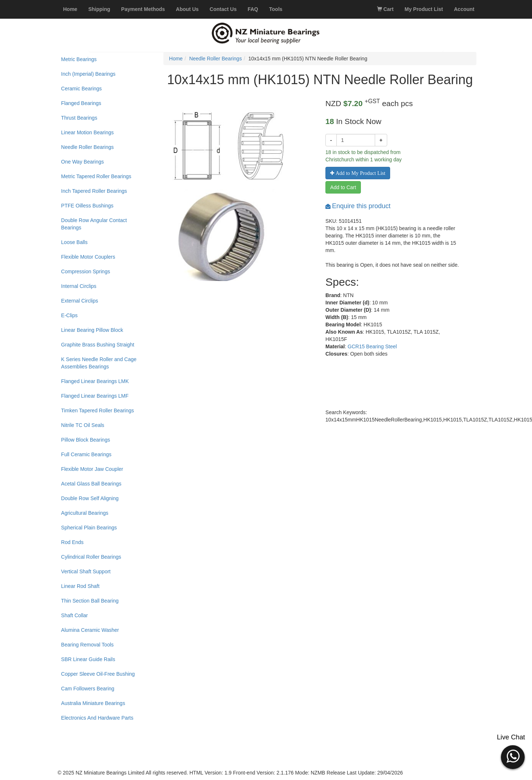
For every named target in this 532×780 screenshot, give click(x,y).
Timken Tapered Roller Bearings (97, 410)
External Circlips (80, 301)
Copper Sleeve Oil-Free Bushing (98, 674)
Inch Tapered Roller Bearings (94, 191)
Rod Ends (72, 542)
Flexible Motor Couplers (88, 257)
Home (176, 59)
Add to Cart (343, 187)
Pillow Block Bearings (86, 440)
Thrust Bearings (79, 118)
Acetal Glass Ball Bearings (91, 484)
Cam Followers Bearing (88, 689)
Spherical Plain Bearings (89, 528)
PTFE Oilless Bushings (87, 206)
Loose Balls (74, 242)
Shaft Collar (74, 615)
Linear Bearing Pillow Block (92, 330)
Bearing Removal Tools (87, 645)
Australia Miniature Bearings (93, 703)
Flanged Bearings (81, 103)
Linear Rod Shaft (80, 586)
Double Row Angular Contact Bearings (94, 224)
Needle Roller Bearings (87, 147)
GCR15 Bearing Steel (372, 346)
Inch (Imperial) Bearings (88, 74)
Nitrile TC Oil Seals (83, 425)
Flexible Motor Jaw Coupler (92, 469)
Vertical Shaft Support (86, 571)
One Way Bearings (82, 162)
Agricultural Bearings (85, 513)
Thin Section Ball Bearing (90, 601)
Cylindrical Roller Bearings (91, 557)
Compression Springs (86, 271)
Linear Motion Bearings (87, 132)
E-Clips (69, 315)
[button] (513, 756)
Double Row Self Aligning (90, 498)
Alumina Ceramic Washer (90, 630)
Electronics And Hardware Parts (97, 718)
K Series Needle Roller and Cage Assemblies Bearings (99, 363)
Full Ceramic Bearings (86, 454)
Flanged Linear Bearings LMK (95, 381)
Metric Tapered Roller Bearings (96, 176)
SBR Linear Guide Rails (88, 659)
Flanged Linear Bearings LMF (95, 396)
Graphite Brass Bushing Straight (98, 345)
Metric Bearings (79, 59)
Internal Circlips (79, 286)
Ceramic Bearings (81, 89)
